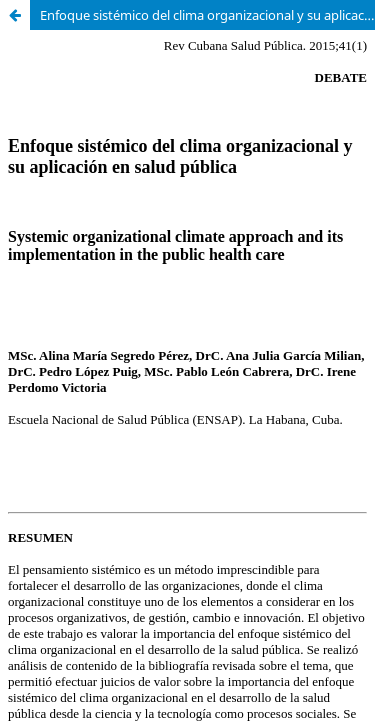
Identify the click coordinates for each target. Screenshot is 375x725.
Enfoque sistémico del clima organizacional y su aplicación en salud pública (207, 15)
